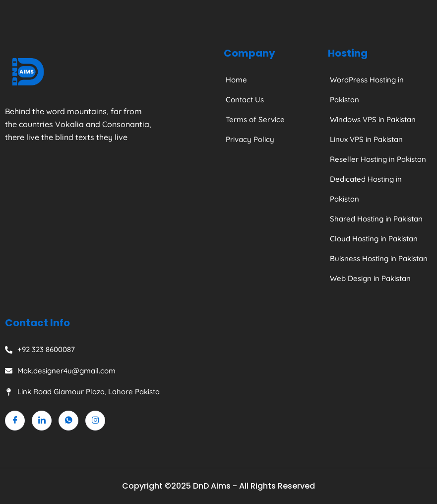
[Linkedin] (42, 421)
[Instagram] (95, 421)
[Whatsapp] (68, 421)
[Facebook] (15, 421)
